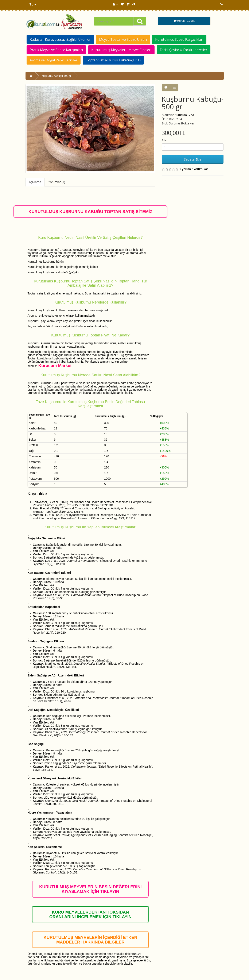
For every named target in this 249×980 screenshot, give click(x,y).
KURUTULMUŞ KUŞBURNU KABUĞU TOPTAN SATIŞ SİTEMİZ (90, 212)
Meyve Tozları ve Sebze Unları (123, 39)
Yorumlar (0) (57, 182)
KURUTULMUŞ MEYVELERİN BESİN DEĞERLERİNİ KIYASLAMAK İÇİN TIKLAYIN (90, 889)
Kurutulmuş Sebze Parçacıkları (179, 39)
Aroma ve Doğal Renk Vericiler (54, 60)
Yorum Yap (201, 169)
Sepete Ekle (193, 159)
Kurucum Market (55, 366)
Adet (165, 140)
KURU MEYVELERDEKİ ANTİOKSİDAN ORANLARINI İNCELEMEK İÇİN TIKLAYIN (90, 914)
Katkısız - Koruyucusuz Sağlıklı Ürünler (60, 39)
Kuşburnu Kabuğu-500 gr (57, 76)
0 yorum (185, 169)
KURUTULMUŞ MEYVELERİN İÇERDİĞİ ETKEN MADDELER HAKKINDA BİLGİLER (90, 940)
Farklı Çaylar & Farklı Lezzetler (184, 50)
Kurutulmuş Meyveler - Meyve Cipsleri (121, 50)
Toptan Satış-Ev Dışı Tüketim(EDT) (113, 60)
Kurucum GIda (184, 115)
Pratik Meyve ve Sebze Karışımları (56, 50)
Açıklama (35, 182)
